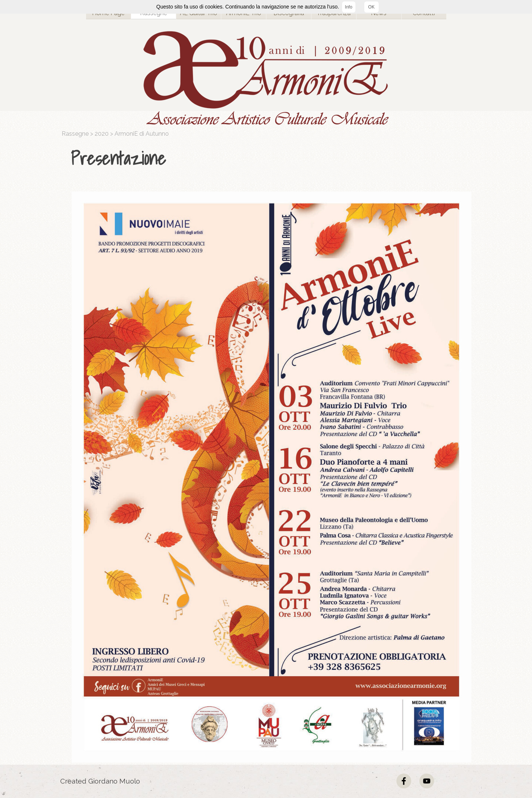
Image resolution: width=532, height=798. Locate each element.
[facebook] (404, 781)
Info (349, 7)
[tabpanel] (268, 159)
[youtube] (427, 781)
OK (371, 7)
